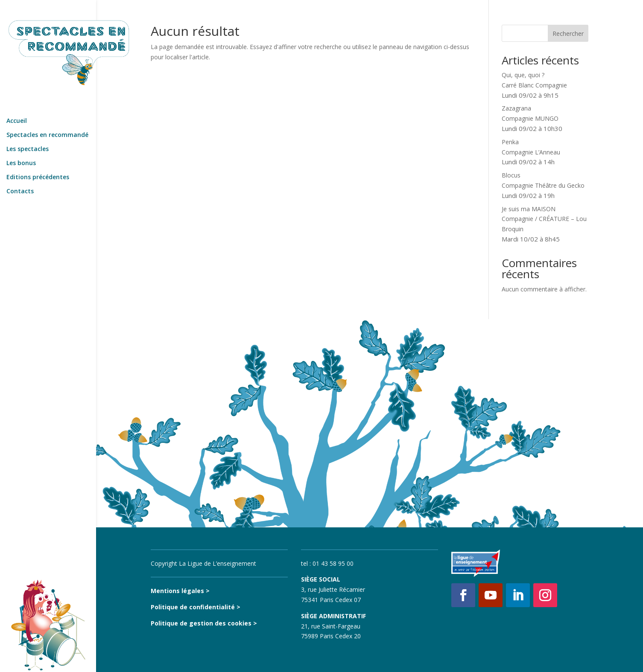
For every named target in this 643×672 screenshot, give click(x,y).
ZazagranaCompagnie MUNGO (532, 118)
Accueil (17, 102)
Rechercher (568, 33)
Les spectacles (28, 130)
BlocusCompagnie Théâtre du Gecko (543, 185)
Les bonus (21, 144)
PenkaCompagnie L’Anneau (531, 152)
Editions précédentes (38, 158)
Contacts (20, 172)
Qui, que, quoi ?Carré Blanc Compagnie (534, 85)
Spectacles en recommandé (47, 116)
